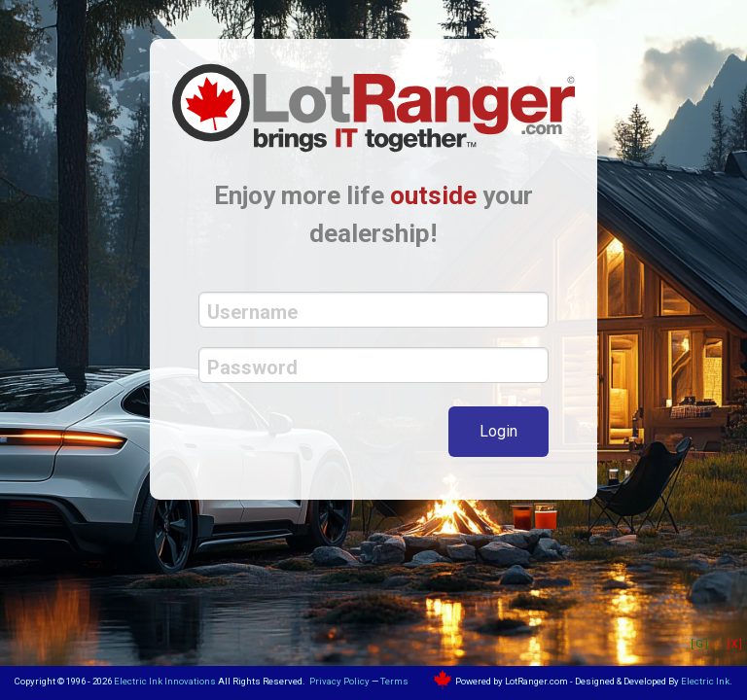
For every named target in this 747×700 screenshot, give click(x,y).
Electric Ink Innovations (165, 681)
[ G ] (699, 644)
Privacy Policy (339, 681)
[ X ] (734, 644)
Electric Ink (705, 681)
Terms (394, 681)
